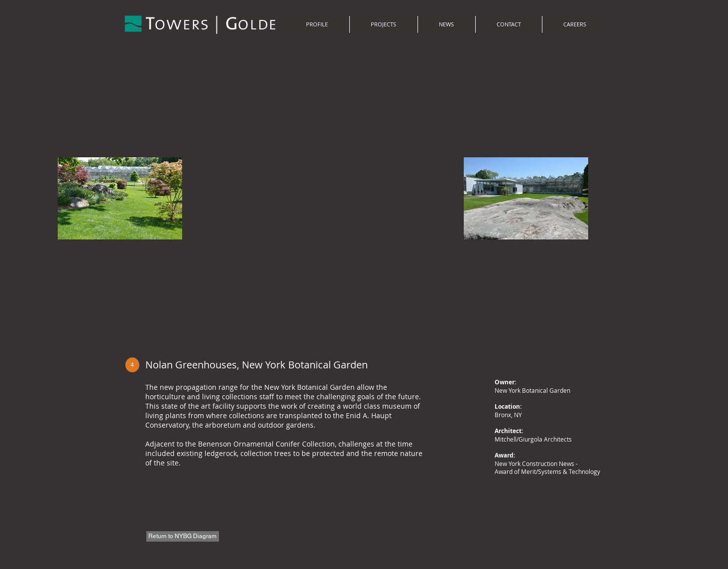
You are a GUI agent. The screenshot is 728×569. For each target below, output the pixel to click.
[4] (132, 365)
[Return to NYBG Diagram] (183, 536)
